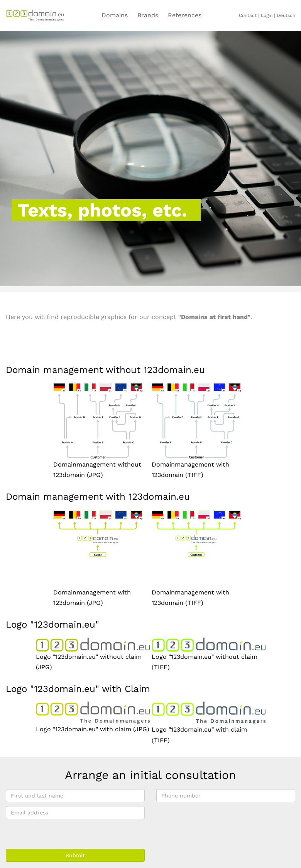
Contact (248, 15)
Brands (148, 15)
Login (267, 15)
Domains (115, 15)
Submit (75, 855)
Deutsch (286, 15)
